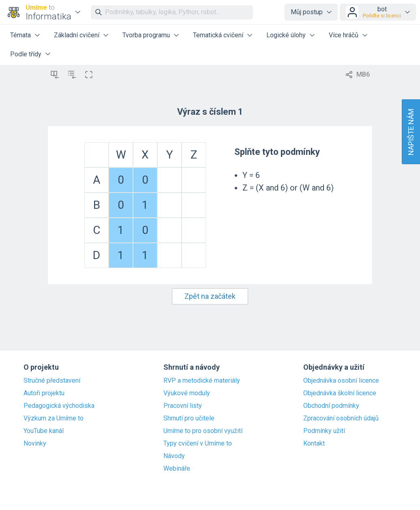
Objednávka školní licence (340, 393)
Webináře (177, 469)
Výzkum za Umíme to (54, 418)
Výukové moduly (187, 393)
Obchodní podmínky (331, 406)
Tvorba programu (146, 35)
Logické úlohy (286, 35)
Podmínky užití (324, 431)
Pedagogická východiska (59, 406)
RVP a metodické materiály (202, 381)
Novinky (35, 444)
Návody (174, 456)
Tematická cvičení (218, 35)
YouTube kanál (44, 431)
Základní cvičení (77, 35)
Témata (20, 35)
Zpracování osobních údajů (341, 418)
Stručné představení (52, 381)
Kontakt (314, 444)
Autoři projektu (44, 393)
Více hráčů (344, 35)
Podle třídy (26, 54)
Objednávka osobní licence (341, 381)
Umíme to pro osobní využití (203, 431)
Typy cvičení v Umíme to (198, 444)
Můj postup (307, 12)
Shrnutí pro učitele (189, 418)
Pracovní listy (183, 406)
